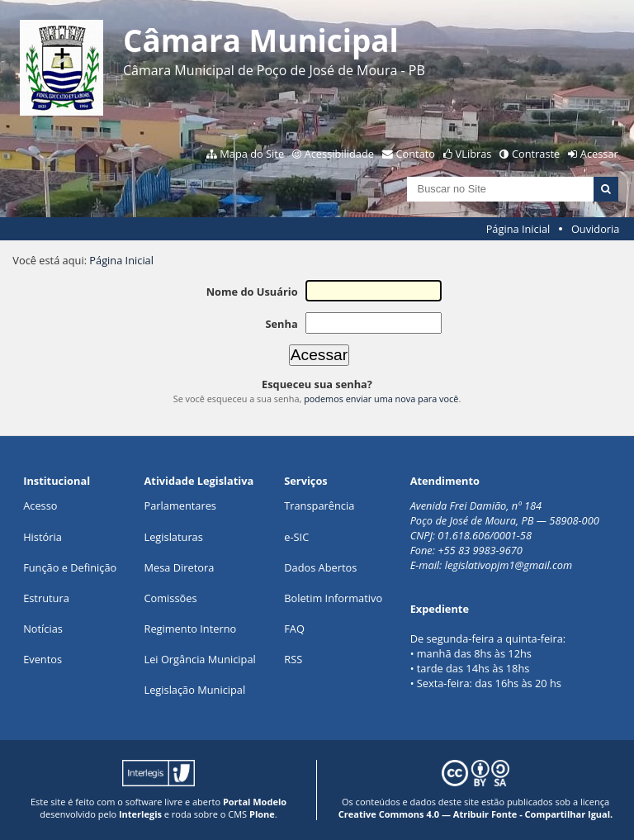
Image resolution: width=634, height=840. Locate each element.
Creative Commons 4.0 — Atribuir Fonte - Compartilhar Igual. (476, 814)
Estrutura (46, 598)
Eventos (43, 659)
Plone (262, 814)
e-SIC (296, 537)
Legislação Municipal (195, 690)
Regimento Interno (191, 629)
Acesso (40, 505)
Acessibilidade (339, 154)
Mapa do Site (252, 154)
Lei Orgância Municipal (200, 659)
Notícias (43, 629)
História (43, 537)
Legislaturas (174, 537)
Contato (416, 154)
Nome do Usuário (252, 292)
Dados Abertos (320, 567)
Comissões (171, 598)
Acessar (599, 154)
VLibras (474, 154)
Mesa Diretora (180, 567)
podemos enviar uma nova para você (381, 399)
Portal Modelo (255, 802)
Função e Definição (70, 567)
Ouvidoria (596, 229)
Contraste (536, 154)
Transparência (319, 505)
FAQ (294, 629)
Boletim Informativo (333, 598)
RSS (293, 659)
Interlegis (140, 814)
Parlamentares (180, 505)
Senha (281, 324)
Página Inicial (518, 229)
